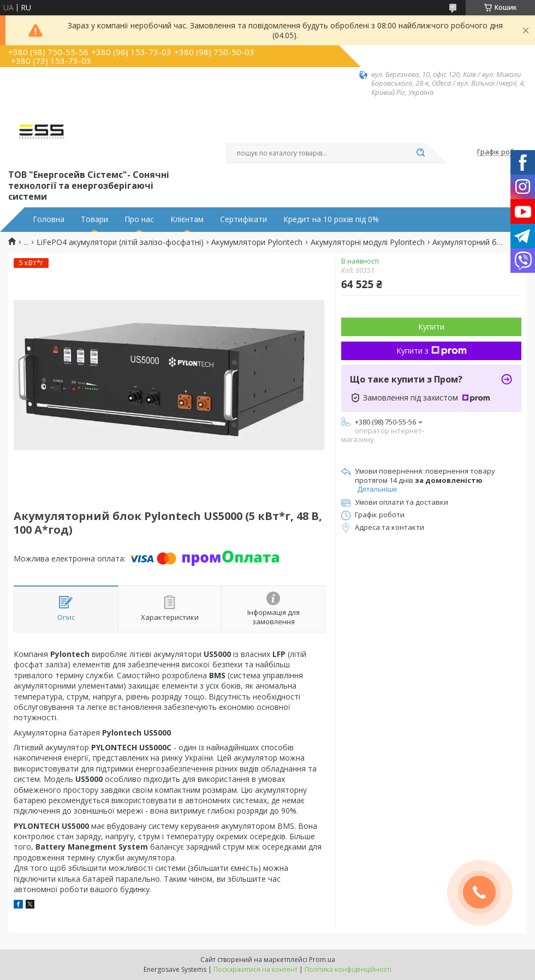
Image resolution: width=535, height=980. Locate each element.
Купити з (432, 351)
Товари (94, 219)
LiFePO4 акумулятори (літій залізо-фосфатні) (120, 242)
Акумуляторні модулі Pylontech (368, 242)
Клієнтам (187, 219)
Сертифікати (243, 219)
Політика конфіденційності (348, 969)
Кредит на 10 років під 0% (331, 219)
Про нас (139, 219)
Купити (431, 327)
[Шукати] (420, 153)
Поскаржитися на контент (255, 969)
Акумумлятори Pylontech (257, 242)
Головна (49, 219)
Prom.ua (322, 960)
